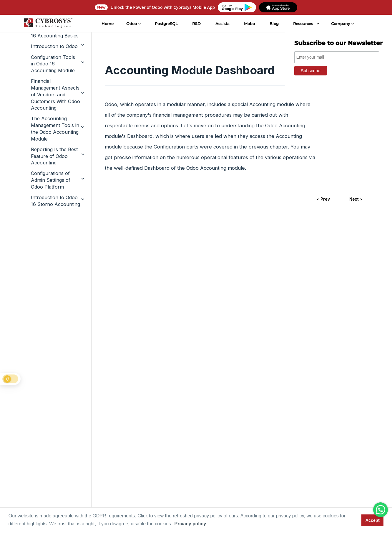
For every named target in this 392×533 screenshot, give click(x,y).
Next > (355, 200)
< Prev (322, 200)
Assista (222, 24)
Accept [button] (373, 520)
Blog (273, 24)
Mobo (249, 24)
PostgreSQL (165, 24)
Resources (302, 24)
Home (107, 24)
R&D (196, 24)
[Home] (47, 24)
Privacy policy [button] (190, 524)
